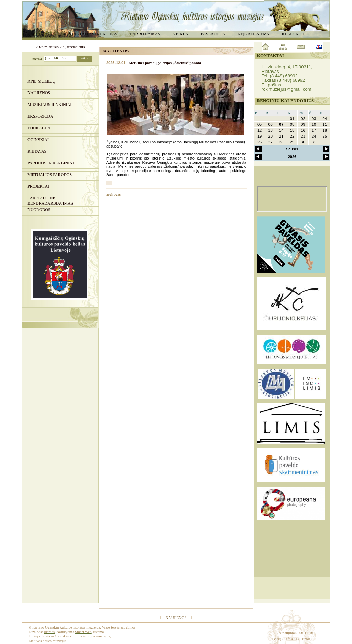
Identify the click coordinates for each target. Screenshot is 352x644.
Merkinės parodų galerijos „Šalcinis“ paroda (165, 63)
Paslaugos (213, 34)
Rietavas (37, 151)
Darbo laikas (145, 34)
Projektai (38, 186)
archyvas (113, 194)
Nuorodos (39, 210)
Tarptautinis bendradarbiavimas (50, 200)
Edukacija (39, 128)
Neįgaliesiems (253, 34)
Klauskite (293, 34)
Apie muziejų (41, 81)
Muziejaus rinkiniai (49, 105)
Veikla (181, 34)
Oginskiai (38, 140)
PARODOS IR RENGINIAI (51, 163)
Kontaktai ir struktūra (90, 34)
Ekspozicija (40, 116)
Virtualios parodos (50, 175)
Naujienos (39, 93)
